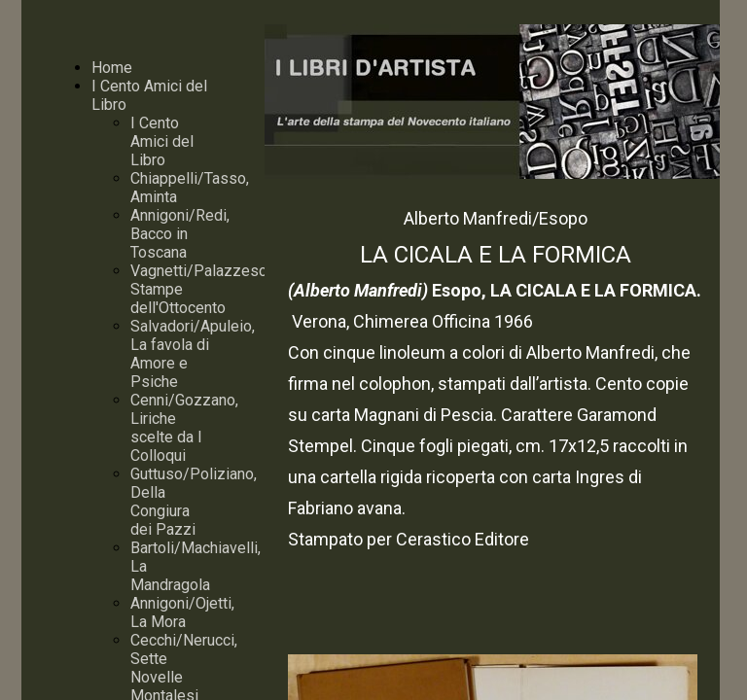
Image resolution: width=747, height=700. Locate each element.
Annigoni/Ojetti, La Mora (182, 612)
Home (112, 68)
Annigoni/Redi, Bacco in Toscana (180, 234)
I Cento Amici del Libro (162, 141)
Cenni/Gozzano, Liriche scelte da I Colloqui (184, 428)
